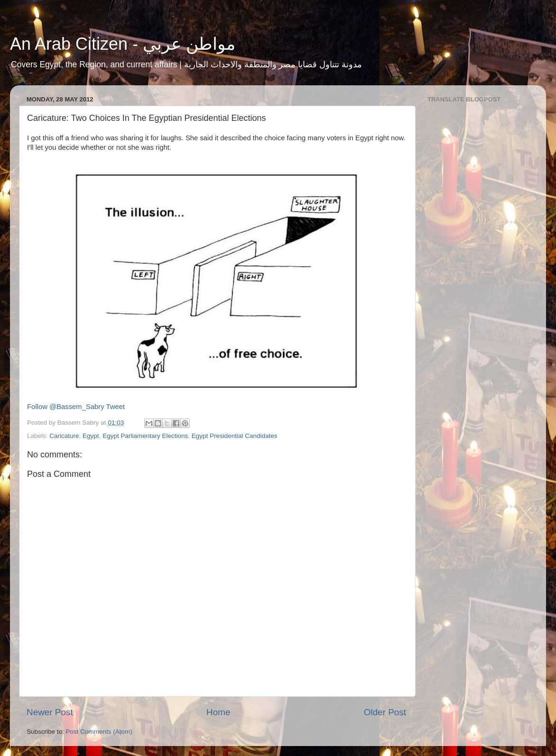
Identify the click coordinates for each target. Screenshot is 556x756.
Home (218, 712)
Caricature (64, 436)
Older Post (385, 712)
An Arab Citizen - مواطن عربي (123, 44)
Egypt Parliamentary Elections (145, 436)
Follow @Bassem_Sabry (66, 407)
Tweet (116, 407)
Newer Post (50, 712)
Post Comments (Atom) (99, 732)
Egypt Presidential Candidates (235, 436)
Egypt (91, 436)
